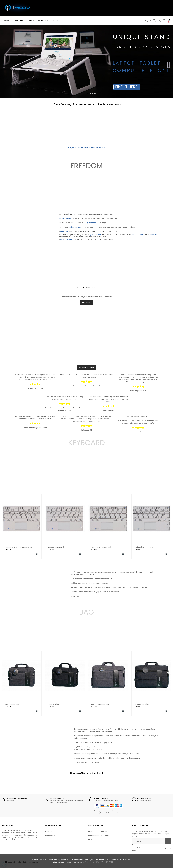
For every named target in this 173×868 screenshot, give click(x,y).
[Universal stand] (89, 288)
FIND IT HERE (87, 302)
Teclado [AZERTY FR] (56, 547)
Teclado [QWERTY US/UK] (101, 547)
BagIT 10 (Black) (54, 704)
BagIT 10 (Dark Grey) (13, 704)
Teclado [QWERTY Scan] (144, 547)
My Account (93, 840)
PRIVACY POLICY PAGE (104, 862)
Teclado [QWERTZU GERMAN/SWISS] (19, 547)
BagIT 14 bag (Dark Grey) (101, 704)
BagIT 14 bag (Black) (142, 704)
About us (48, 831)
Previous (4, 63)
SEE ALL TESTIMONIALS (87, 368)
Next (169, 63)
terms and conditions (150, 848)
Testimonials (50, 836)
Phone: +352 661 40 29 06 (98, 831)
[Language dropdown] (149, 21)
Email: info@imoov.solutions (99, 836)
